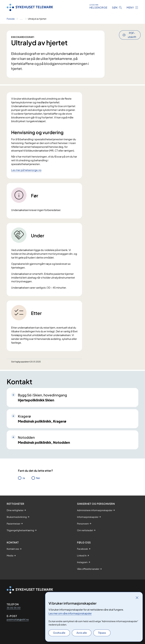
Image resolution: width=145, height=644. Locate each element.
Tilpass (102, 633)
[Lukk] (137, 598)
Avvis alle (82, 633)
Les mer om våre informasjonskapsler (70, 613)
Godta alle (59, 633)
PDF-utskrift (132, 35)
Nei (38, 478)
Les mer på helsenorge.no (26, 170)
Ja (24, 478)
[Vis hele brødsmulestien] (21, 19)
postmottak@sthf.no (18, 619)
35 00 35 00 (14, 608)
